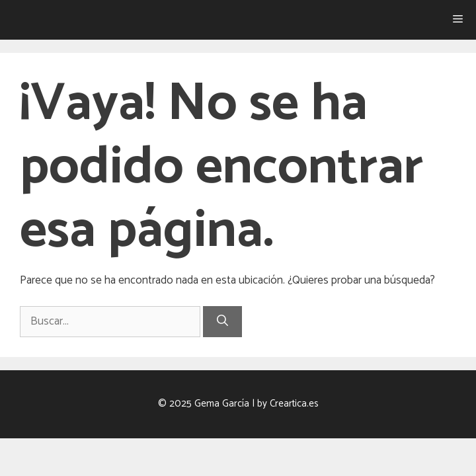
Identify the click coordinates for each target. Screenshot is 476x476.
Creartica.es (294, 404)
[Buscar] (222, 322)
